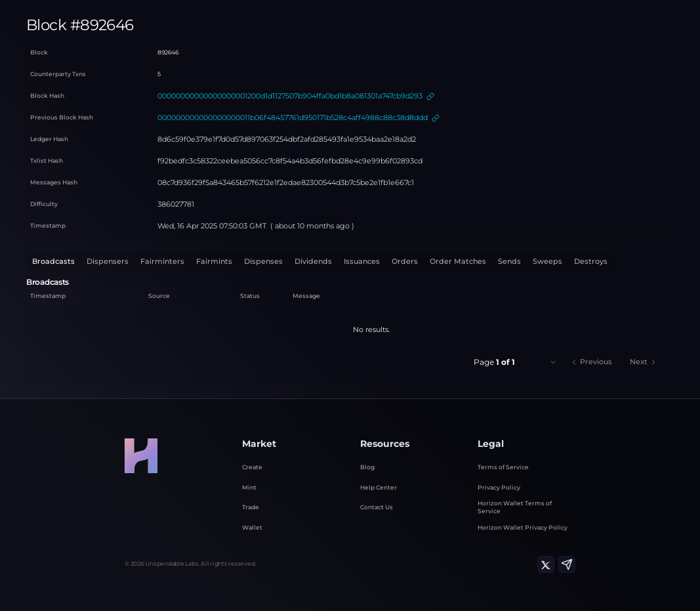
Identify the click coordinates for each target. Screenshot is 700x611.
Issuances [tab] (313, 260)
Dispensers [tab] (96, 260)
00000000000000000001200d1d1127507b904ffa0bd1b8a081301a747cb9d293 (276, 95)
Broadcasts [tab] (50, 260)
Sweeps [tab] (474, 260)
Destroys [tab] (511, 260)
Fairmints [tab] (185, 260)
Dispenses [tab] (227, 260)
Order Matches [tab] (395, 260)
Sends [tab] (440, 260)
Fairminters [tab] (142, 260)
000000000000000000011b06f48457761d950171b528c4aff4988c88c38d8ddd (275, 116)
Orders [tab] (350, 260)
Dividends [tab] (270, 260)
